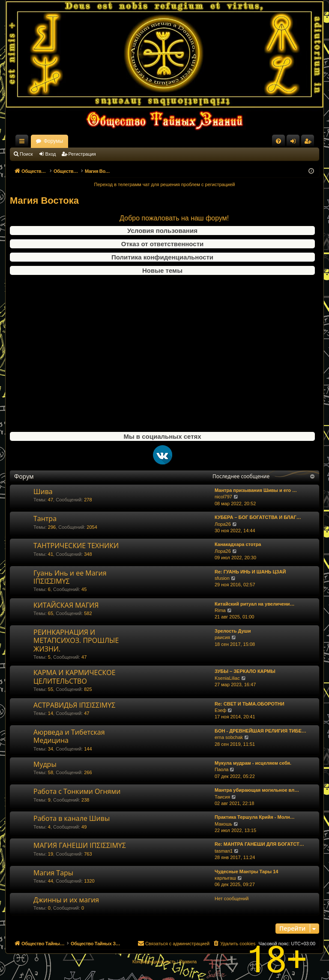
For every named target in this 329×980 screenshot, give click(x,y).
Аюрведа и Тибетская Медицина (69, 736)
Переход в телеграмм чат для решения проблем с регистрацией (165, 184)
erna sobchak (229, 737)
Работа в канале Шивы (72, 818)
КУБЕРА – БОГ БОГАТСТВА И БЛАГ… (258, 517)
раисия (222, 637)
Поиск (26, 154)
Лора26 (223, 524)
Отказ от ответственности (162, 244)
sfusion (222, 578)
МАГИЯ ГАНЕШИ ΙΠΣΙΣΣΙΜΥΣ (80, 845)
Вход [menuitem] (295, 143)
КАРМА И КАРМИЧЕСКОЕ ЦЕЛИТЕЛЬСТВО (75, 677)
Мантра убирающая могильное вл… (257, 790)
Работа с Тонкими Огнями (77, 791)
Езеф (220, 710)
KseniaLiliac (227, 678)
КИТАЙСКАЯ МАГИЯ (66, 605)
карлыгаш (225, 878)
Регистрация (82, 154)
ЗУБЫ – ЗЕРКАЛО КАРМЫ (245, 671)
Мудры (45, 764)
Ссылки (24, 143)
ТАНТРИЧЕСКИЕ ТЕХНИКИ (76, 546)
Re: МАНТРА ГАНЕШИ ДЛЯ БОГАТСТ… (259, 844)
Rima (220, 610)
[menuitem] (278, 141)
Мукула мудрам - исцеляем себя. (253, 763)
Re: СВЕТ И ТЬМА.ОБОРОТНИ (250, 704)
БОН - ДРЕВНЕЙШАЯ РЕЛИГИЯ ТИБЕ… (260, 731)
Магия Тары (53, 873)
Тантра (45, 519)
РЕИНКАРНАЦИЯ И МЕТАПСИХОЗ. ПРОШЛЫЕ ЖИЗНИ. (76, 641)
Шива (43, 492)
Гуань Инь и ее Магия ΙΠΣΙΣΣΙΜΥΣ (70, 577)
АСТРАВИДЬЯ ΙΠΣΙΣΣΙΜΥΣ (74, 705)
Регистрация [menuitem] (309, 143)
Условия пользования (162, 231)
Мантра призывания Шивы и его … (256, 490)
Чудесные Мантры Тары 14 (246, 871)
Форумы (129, 141)
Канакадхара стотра (238, 544)
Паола (221, 769)
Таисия (222, 797)
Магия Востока (44, 201)
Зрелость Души (233, 631)
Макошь (223, 824)
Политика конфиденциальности (162, 257)
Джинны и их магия (66, 900)
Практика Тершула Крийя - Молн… (255, 817)
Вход (51, 154)
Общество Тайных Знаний (67, 141)
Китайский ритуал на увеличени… (255, 604)
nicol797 (223, 497)
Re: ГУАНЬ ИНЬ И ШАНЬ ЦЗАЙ (250, 572)
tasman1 (224, 851)
